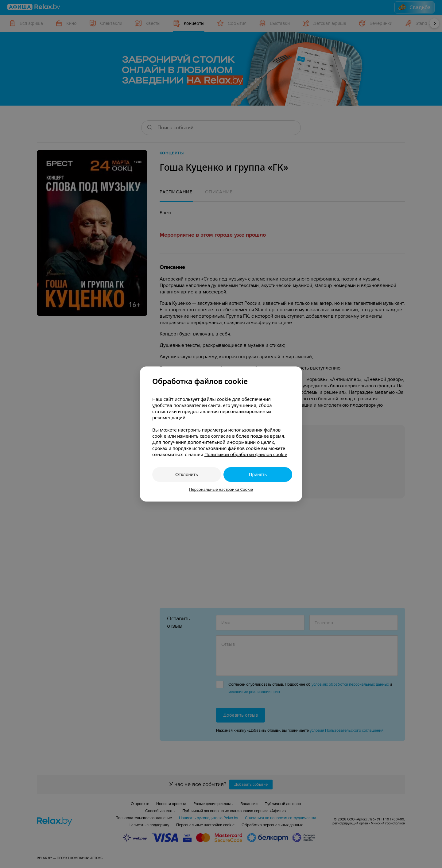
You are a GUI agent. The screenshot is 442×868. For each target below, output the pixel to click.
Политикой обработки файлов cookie (246, 454)
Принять (258, 474)
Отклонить (187, 474)
